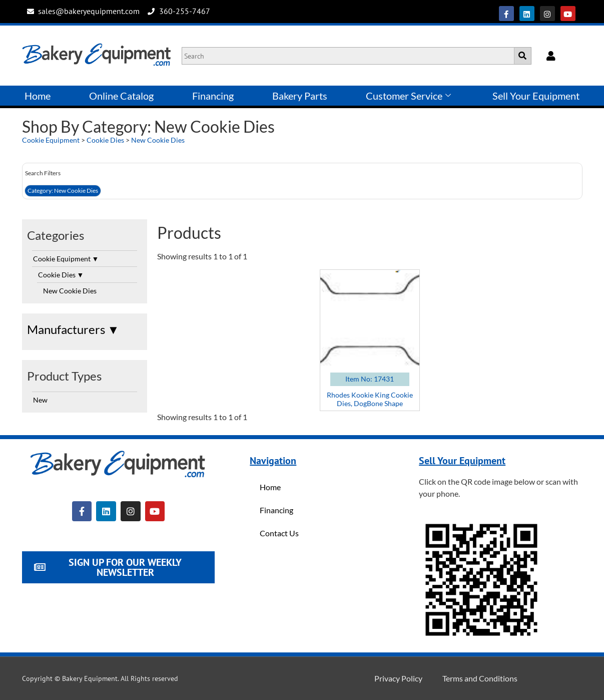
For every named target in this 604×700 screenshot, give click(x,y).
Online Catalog (121, 96)
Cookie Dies (105, 140)
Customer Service (408, 96)
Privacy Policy (398, 678)
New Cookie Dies (158, 140)
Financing (213, 96)
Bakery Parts (300, 96)
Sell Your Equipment (536, 96)
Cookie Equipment (51, 140)
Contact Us (279, 533)
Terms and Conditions (480, 678)
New (40, 400)
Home (38, 96)
